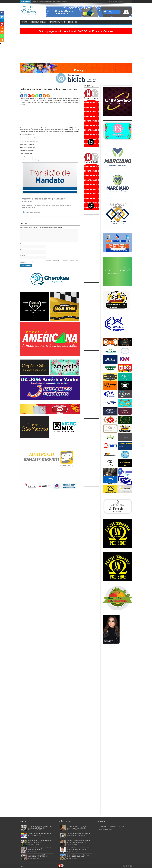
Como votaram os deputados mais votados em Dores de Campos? (78, 849)
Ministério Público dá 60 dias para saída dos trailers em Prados (78, 856)
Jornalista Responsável (38, 22)
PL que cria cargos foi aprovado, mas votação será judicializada (40, 827)
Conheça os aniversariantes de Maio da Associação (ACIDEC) (40, 834)
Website (23, 255)
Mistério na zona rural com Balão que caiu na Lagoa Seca (40, 841)
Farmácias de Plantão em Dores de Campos (63, 22)
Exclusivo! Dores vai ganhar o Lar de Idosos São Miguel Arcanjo (40, 849)
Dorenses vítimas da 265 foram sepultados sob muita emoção (38, 856)
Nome (22, 244)
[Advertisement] (76, 49)
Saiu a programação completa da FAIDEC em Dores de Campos (76, 31)
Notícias (25, 22)
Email (22, 249)
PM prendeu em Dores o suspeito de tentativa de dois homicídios (49, 1)
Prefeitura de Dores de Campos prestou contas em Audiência (77, 827)
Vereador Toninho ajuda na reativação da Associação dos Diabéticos (79, 841)
